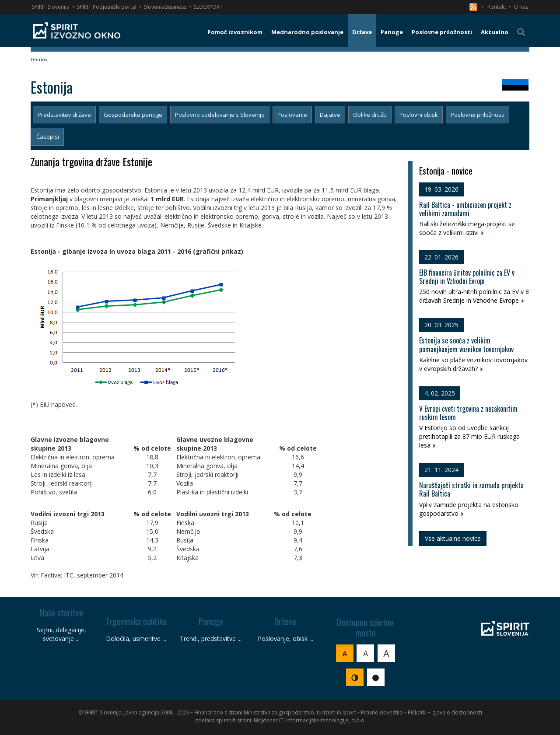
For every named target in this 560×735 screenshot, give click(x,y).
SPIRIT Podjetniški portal (107, 7)
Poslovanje (292, 115)
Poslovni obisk (419, 115)
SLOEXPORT (208, 7)
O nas (521, 7)
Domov (39, 59)
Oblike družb (370, 115)
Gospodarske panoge (133, 115)
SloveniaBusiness (165, 7)
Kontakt (497, 7)
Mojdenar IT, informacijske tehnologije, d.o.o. (310, 720)
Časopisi (48, 136)
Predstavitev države (64, 115)
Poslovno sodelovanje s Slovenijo (220, 115)
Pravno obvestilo (382, 712)
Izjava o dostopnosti (457, 712)
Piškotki (417, 712)
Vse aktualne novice (453, 538)
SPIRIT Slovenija (51, 7)
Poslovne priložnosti (478, 115)
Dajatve (330, 115)
